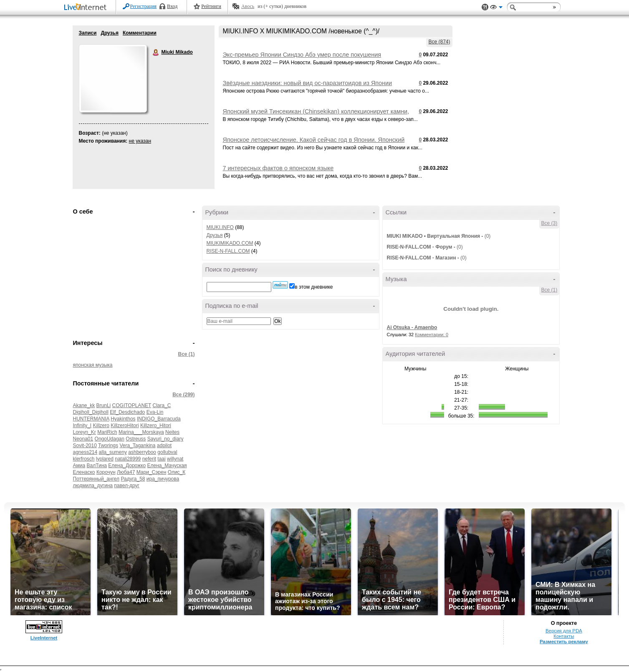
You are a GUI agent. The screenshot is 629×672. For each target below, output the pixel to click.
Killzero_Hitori (156, 425)
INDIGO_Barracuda (159, 419)
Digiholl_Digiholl (91, 412)
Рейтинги (211, 6)
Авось (248, 6)
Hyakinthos (123, 419)
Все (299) (183, 395)
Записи (88, 33)
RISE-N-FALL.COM (228, 251)
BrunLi (104, 405)
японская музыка (93, 365)
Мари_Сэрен (152, 472)
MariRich (107, 432)
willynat (175, 459)
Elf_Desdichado (127, 412)
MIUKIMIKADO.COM (230, 243)
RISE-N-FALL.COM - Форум (420, 247)
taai (161, 459)
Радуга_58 (133, 479)
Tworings (108, 445)
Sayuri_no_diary (165, 439)
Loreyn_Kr (85, 432)
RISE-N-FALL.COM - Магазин (422, 258)
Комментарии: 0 (432, 335)
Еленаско (84, 472)
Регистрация (144, 6)
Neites (172, 432)
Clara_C (162, 405)
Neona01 (83, 439)
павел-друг (127, 486)
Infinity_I (82, 425)
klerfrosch (84, 459)
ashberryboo (142, 452)
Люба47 (126, 472)
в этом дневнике (314, 287)
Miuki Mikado (156, 53)
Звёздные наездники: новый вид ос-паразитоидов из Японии (308, 83)
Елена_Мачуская (167, 466)
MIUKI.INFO (220, 227)
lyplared (105, 459)
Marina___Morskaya (141, 432)
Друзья (110, 33)
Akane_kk (84, 405)
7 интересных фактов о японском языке (278, 168)
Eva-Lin (155, 412)
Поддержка (485, 7)
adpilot (164, 445)
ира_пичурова (163, 479)
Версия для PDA (564, 631)
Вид (496, 8)
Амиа (79, 466)
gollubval (167, 452)
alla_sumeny (113, 452)
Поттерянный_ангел (96, 479)
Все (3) (549, 223)
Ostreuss (136, 439)
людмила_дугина (93, 486)
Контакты (564, 636)
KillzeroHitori (125, 425)
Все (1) (186, 354)
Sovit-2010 (85, 445)
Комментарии (140, 33)
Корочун (106, 472)
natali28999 (128, 459)
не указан (140, 141)
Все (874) (439, 42)
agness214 (85, 452)
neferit (149, 459)
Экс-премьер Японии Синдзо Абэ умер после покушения (302, 55)
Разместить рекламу (564, 642)
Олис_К (177, 472)
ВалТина (97, 466)
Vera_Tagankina (137, 445)
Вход (172, 6)
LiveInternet (87, 8)
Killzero (101, 425)
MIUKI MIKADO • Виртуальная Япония (434, 236)
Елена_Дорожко (127, 466)
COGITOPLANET (132, 405)
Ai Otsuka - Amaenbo (412, 327)
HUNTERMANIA (91, 419)
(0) (488, 236)
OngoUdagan (110, 439)
